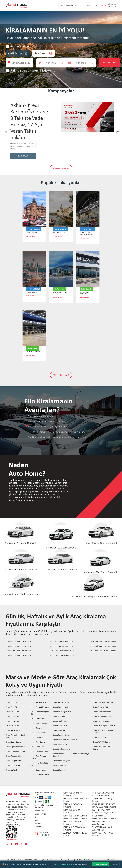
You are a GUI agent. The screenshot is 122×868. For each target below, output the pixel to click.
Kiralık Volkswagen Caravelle (104, 726)
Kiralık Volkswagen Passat (15, 751)
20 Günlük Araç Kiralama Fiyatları (103, 642)
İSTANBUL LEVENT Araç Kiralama (103, 834)
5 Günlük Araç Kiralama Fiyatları (60, 642)
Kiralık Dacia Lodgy (38, 728)
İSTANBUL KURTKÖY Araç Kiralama (74, 829)
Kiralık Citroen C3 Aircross (103, 703)
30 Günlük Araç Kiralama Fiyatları (103, 651)
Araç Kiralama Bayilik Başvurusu (44, 806)
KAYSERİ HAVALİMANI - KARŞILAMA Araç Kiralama (104, 811)
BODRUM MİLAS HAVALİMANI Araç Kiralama (104, 817)
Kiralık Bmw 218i (12, 721)
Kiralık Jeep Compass (39, 723)
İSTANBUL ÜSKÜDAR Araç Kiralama (74, 811)
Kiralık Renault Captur (61, 735)
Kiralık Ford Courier (38, 742)
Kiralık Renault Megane (40, 707)
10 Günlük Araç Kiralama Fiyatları (61, 651)
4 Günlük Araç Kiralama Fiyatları (18, 656)
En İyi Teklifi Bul (106, 63)
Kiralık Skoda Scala (60, 726)
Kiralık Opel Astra (60, 765)
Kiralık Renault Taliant (39, 703)
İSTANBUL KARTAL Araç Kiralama (73, 794)
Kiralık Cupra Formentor (102, 712)
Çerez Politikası (53, 864)
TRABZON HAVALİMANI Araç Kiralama (102, 829)
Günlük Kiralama (18, 53)
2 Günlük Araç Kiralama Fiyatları (18, 646)
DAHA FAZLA (23, 156)
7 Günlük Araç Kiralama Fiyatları (60, 646)
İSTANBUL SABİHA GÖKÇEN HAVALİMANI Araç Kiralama (75, 817)
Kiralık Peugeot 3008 (14, 761)
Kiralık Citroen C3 (60, 770)
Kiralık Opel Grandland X (15, 747)
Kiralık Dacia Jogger (38, 770)
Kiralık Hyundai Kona (101, 721)
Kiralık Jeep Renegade (61, 761)
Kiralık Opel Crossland (61, 749)
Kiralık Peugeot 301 (13, 765)
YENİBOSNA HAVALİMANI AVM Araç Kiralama (103, 794)
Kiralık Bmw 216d (12, 717)
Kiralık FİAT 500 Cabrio (101, 742)
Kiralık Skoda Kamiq (60, 730)
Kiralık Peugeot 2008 (14, 756)
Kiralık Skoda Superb (61, 721)
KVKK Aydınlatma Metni (67, 864)
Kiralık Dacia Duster (13, 742)
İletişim (38, 823)
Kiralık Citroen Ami (38, 719)
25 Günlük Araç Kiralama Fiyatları (103, 646)
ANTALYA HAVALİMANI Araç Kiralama (75, 834)
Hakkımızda (39, 811)
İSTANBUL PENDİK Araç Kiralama (73, 823)
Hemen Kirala (31, 236)
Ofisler (61, 5)
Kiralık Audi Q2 (11, 707)
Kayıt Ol (38, 827)
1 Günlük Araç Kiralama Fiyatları (18, 642)
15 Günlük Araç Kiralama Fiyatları (61, 656)
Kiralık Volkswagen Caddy (103, 717)
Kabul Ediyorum (101, 864)
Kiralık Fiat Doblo (59, 717)
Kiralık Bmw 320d (12, 712)
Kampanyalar (71, 5)
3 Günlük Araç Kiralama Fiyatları (18, 651)
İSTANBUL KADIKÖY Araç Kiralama (74, 806)
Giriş (88, 5)
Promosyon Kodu (21, 46)
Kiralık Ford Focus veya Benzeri (65, 740)
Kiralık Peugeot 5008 (61, 703)
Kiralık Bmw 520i (12, 726)
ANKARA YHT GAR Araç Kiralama (102, 800)
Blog (36, 820)
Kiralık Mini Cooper (38, 733)
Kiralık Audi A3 (11, 703)
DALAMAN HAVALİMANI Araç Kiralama (103, 823)
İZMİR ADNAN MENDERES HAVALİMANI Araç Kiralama (104, 806)
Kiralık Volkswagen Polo (62, 712)
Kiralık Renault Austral (61, 707)
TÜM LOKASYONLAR (61, 375)
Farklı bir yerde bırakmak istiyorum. (33, 71)
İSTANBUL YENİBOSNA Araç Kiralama (75, 800)
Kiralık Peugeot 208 (100, 707)
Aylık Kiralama (43, 53)
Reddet (115, 864)
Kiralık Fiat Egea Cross (39, 751)
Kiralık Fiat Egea (37, 738)
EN (96, 5)
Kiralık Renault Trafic (101, 738)
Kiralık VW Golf (11, 770)
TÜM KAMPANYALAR (61, 168)
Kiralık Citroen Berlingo (40, 775)
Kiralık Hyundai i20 (60, 745)
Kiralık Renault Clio (13, 730)
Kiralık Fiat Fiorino (38, 747)
